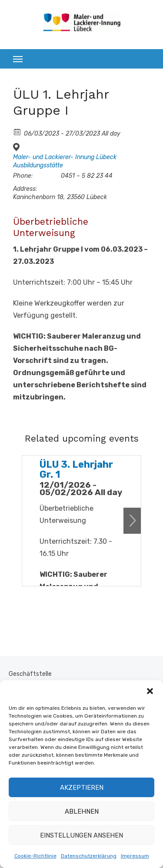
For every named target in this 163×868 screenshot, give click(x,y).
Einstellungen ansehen (81, 835)
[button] (150, 691)
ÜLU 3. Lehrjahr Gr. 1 (76, 469)
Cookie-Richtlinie (35, 856)
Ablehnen (82, 811)
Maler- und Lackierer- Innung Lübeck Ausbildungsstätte (65, 161)
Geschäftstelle (30, 674)
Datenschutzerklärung (89, 856)
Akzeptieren (82, 788)
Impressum (135, 856)
